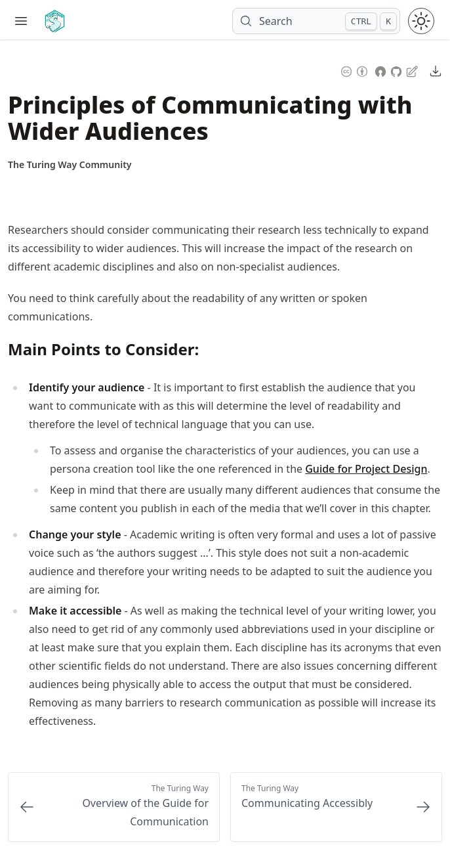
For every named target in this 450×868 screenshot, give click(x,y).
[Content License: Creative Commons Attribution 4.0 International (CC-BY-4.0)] (354, 70)
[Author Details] (70, 165)
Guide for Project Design (366, 469)
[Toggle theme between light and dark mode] (421, 21)
